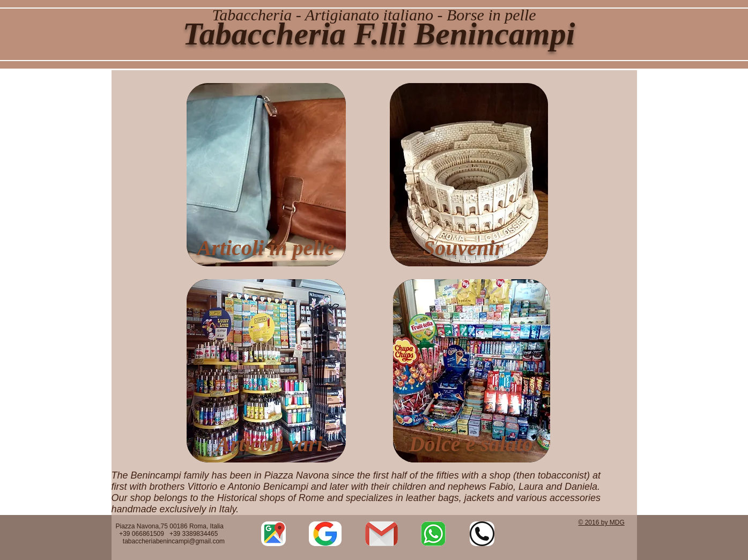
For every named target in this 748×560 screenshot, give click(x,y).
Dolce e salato (471, 444)
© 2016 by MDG (602, 522)
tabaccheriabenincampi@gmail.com (174, 541)
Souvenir (463, 248)
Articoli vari (269, 444)
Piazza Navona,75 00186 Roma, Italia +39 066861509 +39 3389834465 (171, 534)
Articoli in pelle (266, 248)
